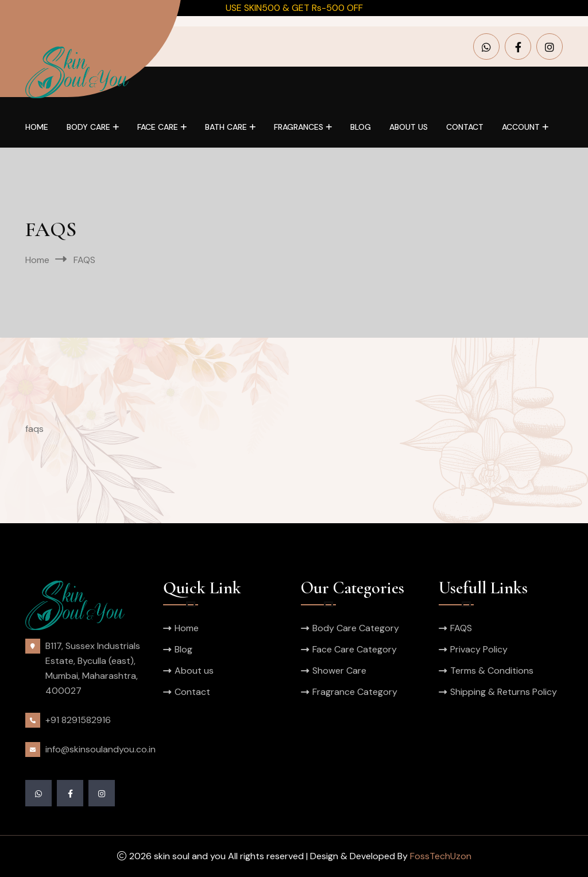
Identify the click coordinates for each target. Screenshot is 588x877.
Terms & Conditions (492, 671)
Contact (465, 127)
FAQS (461, 628)
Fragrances (299, 127)
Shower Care (339, 671)
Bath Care (226, 127)
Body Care (88, 127)
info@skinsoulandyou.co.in (100, 749)
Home (37, 127)
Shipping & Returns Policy (504, 692)
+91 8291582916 (78, 720)
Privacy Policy (479, 649)
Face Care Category (355, 649)
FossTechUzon (441, 856)
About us (409, 127)
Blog (361, 127)
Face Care (158, 127)
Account (521, 127)
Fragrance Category (355, 692)
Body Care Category (356, 628)
